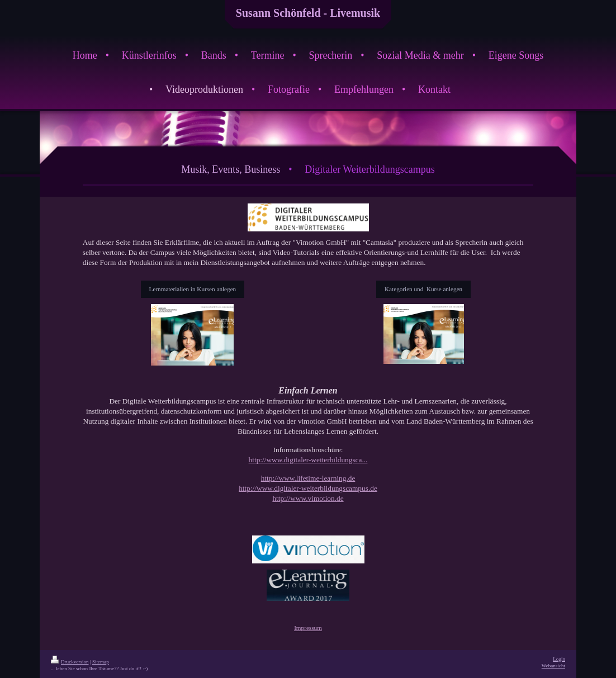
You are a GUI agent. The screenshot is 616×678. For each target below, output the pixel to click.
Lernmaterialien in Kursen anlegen (193, 289)
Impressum (308, 628)
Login (559, 659)
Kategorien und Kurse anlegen (423, 289)
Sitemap (101, 662)
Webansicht (553, 666)
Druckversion (70, 662)
